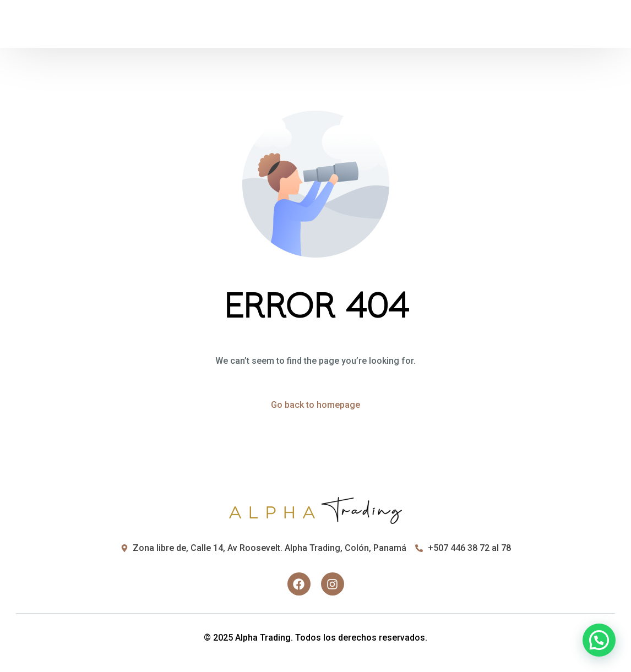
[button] (599, 640)
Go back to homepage (315, 405)
